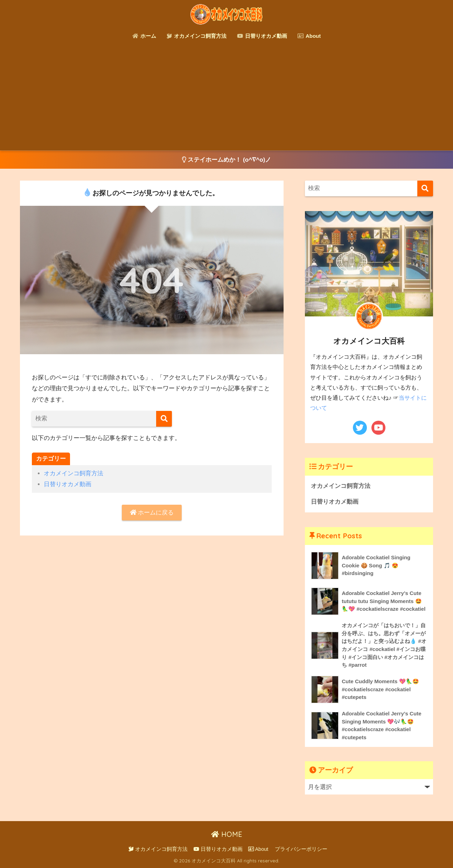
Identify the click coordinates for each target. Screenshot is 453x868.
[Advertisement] (226, 98)
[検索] (164, 419)
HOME (227, 834)
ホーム (144, 36)
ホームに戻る (152, 513)
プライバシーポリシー (301, 849)
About (309, 36)
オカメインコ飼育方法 (197, 36)
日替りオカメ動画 (262, 36)
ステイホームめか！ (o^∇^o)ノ (227, 160)
